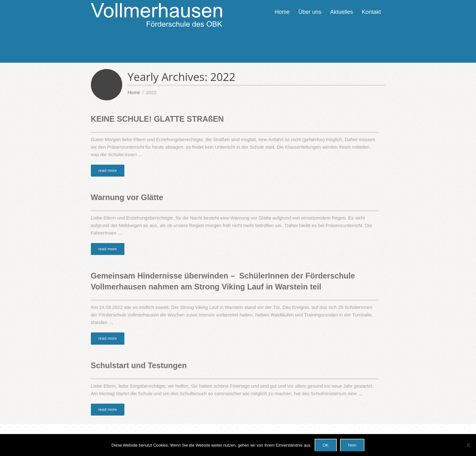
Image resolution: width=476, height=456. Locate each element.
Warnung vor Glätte (127, 197)
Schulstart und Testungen (139, 365)
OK (326, 445)
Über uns (310, 12)
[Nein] (468, 445)
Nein (352, 445)
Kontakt (371, 12)
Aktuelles (341, 12)
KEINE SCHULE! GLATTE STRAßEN (157, 119)
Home (282, 12)
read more (108, 170)
